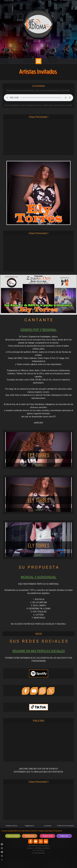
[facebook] (26, 691)
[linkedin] (46, 841)
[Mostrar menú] (38, 61)
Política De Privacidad (66, 826)
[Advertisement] (38, 137)
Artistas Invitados (38, 71)
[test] (13, 836)
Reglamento (30, 826)
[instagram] (42, 691)
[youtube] (34, 691)
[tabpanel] (38, 376)
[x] (51, 691)
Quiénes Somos (12, 826)
